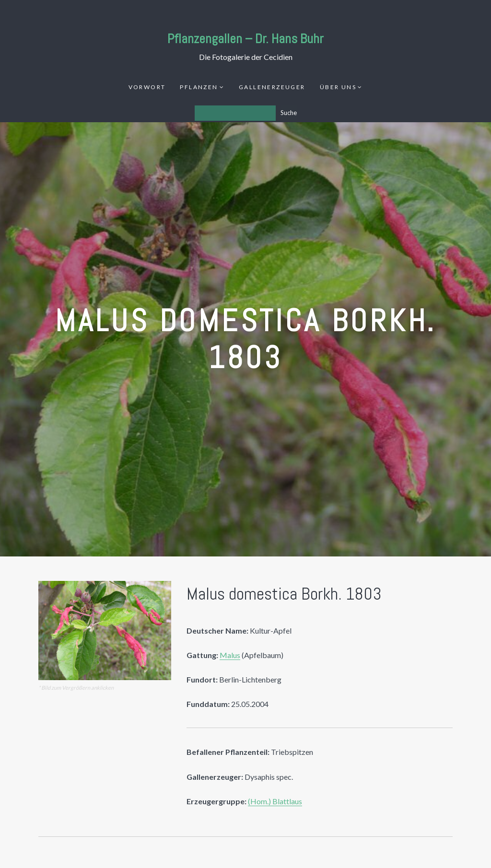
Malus (230, 655)
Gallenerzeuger (272, 87)
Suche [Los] (289, 113)
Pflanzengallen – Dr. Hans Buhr (245, 39)
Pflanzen (199, 87)
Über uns (338, 87)
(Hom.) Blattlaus (275, 801)
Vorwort (147, 87)
